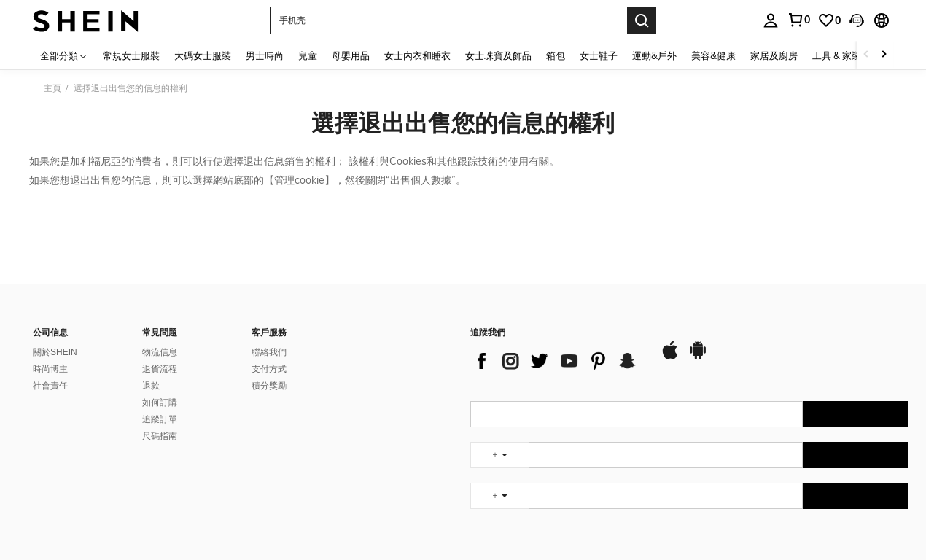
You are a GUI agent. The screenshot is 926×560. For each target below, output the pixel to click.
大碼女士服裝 (203, 55)
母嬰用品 (351, 55)
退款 (151, 386)
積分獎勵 (269, 386)
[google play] (698, 357)
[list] (558, 361)
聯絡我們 (269, 352)
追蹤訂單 (160, 419)
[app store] (670, 357)
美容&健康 (713, 55)
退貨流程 (160, 369)
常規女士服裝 (131, 55)
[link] (829, 20)
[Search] (642, 20)
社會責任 (50, 386)
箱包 (556, 55)
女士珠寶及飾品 (498, 55)
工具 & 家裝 (837, 55)
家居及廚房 (774, 55)
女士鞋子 (599, 55)
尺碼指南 (160, 436)
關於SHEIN (55, 352)
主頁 (52, 88)
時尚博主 (50, 369)
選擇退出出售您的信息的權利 (463, 122)
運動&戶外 (654, 55)
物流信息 (160, 352)
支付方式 (269, 369)
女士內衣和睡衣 (417, 55)
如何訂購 (160, 402)
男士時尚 (265, 55)
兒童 (308, 55)
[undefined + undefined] (499, 455)
